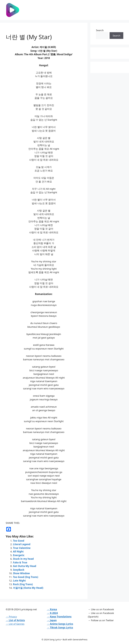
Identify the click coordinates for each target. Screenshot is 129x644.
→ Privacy (11, 617)
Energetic (19, 555)
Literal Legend (22, 544)
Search (100, 30)
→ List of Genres (15, 624)
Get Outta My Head (25, 566)
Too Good (19, 541)
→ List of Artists (15, 620)
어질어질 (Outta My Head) (28, 588)
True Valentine (22, 548)
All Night (18, 552)
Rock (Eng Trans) (23, 584)
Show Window (21, 573)
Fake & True (20, 562)
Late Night (19, 581)
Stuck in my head (23, 559)
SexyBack (19, 570)
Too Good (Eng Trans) (26, 577)
